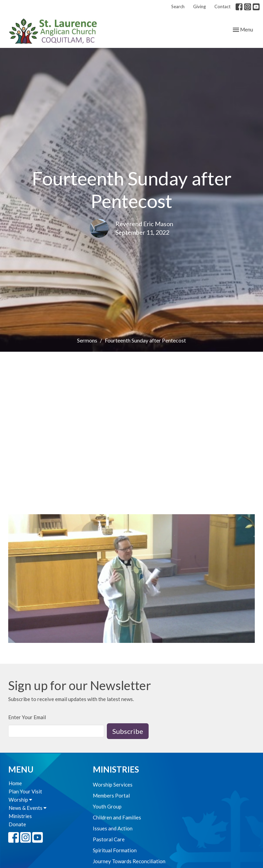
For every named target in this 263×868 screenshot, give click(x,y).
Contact (222, 7)
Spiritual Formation (115, 850)
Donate (17, 824)
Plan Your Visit (25, 791)
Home (15, 783)
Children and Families (117, 817)
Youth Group (107, 806)
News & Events (28, 808)
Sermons (87, 340)
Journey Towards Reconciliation (129, 861)
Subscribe (128, 731)
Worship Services (113, 785)
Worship (20, 800)
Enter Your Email (27, 717)
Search (178, 7)
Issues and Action (113, 828)
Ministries (20, 816)
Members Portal (111, 795)
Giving (199, 7)
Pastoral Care (109, 839)
